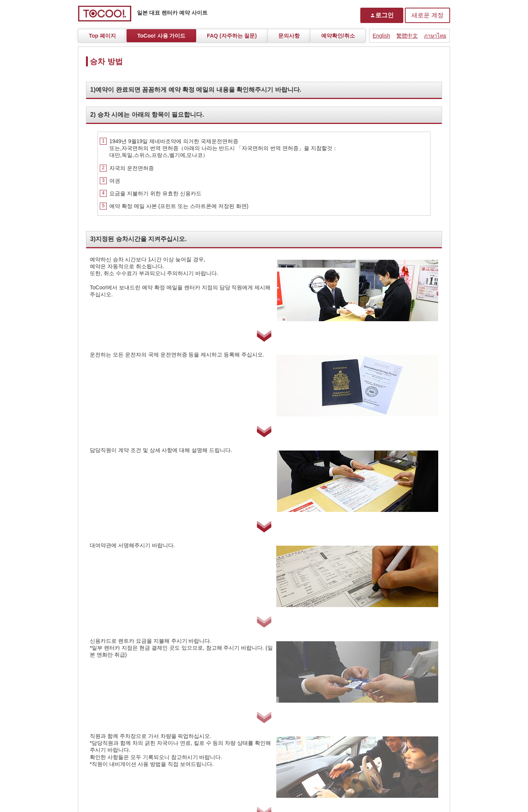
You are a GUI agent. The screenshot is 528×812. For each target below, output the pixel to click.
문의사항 (289, 36)
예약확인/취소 (338, 36)
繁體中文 (407, 36)
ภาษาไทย (435, 36)
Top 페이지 (102, 36)
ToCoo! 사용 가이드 (162, 36)
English (381, 36)
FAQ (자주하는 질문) (232, 36)
